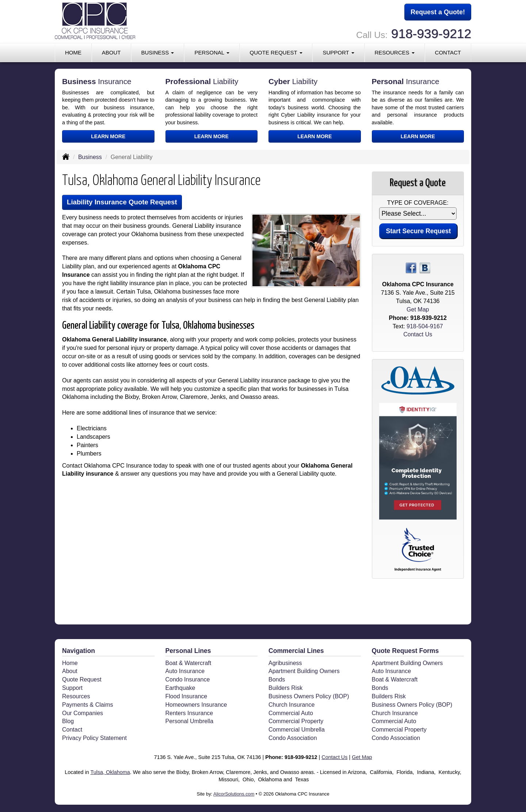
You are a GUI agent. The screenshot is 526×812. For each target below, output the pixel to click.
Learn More (108, 136)
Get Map (418, 309)
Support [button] (338, 52)
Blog (68, 721)
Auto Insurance (185, 671)
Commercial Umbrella (297, 730)
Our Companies (83, 713)
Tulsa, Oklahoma (110, 772)
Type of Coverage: (418, 203)
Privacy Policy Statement (94, 738)
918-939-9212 (431, 33)
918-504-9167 (425, 326)
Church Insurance (291, 705)
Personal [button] (212, 52)
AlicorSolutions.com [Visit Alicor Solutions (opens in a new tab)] (234, 794)
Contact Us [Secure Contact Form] (418, 334)
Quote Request (82, 679)
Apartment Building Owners (304, 671)
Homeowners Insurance (196, 705)
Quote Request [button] (276, 52)
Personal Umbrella (190, 721)
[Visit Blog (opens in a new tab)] (425, 268)
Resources (76, 696)
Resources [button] (394, 52)
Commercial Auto (291, 713)
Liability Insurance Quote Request (123, 202)
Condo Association (293, 738)
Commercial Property (296, 721)
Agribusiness (285, 663)
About (111, 52)
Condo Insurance (188, 679)
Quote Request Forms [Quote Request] (405, 651)
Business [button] (157, 52)
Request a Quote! (438, 12)
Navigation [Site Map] (79, 651)
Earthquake (180, 688)
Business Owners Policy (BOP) (309, 696)
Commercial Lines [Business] (296, 651)
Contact (448, 52)
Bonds (277, 679)
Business (90, 157)
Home (73, 52)
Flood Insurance (186, 696)
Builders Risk (285, 688)
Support (72, 688)
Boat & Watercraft (188, 663)
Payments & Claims (88, 705)
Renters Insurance (189, 713)
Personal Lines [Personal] (188, 651)
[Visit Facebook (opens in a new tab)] (411, 268)
